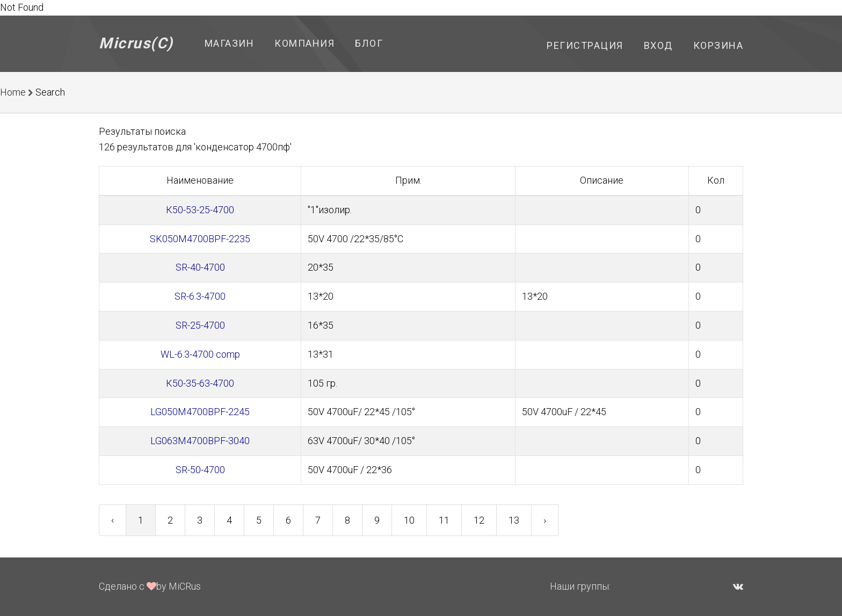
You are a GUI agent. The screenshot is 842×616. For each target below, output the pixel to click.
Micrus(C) (136, 43)
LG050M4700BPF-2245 (200, 412)
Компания (304, 43)
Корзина (718, 45)
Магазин (230, 43)
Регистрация (585, 45)
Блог (369, 43)
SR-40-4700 (200, 267)
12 (479, 520)
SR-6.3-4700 (200, 296)
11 (444, 520)
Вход (658, 45)
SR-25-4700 (200, 325)
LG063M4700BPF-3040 (200, 441)
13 (514, 520)
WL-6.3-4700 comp (200, 354)
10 (409, 520)
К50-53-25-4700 (200, 210)
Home (13, 92)
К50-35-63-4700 (200, 383)
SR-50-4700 (200, 470)
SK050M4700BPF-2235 (200, 239)
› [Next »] (545, 520)
